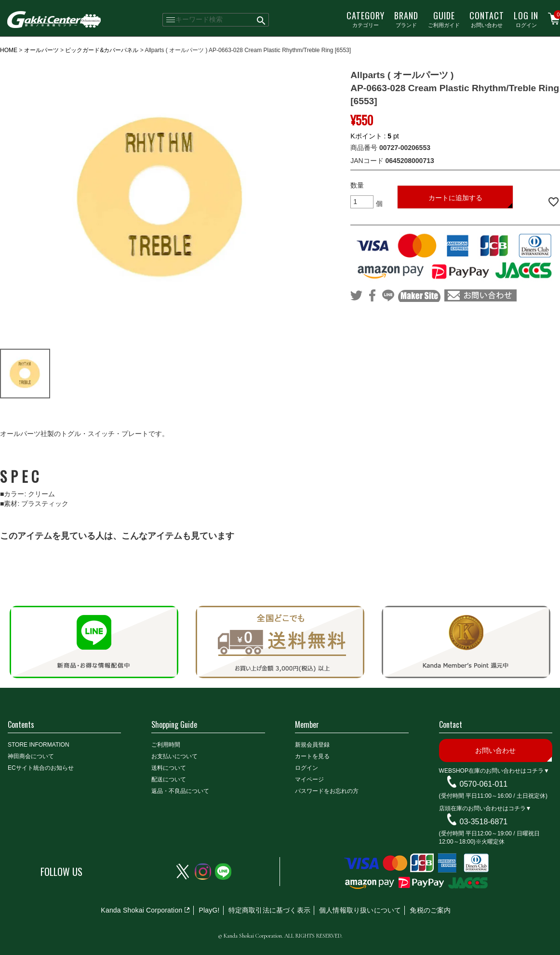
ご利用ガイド (444, 19)
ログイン (526, 19)
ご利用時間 (166, 745)
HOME (9, 50)
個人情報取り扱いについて (360, 910)
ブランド (406, 19)
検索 (261, 20)
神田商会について (31, 756)
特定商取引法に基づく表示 (269, 910)
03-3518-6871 (484, 822)
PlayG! (209, 910)
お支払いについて (174, 756)
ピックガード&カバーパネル (102, 50)
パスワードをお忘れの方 (327, 791)
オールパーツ (41, 50)
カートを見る (312, 756)
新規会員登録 (312, 745)
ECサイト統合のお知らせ (41, 768)
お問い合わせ (487, 19)
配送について (169, 779)
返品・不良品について (180, 791)
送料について (169, 768)
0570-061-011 (484, 784)
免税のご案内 (430, 910)
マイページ (309, 779)
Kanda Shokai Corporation (141, 910)
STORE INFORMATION (39, 745)
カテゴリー (366, 19)
